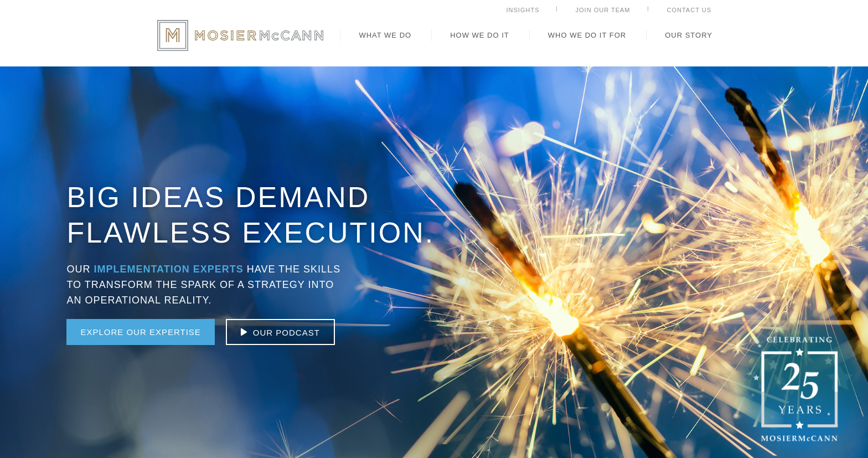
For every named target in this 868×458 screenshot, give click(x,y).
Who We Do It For (587, 35)
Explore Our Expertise (140, 332)
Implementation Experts (168, 269)
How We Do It (480, 35)
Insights (523, 10)
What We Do (385, 35)
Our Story (689, 35)
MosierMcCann (240, 35)
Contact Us (689, 10)
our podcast (286, 333)
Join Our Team (603, 10)
